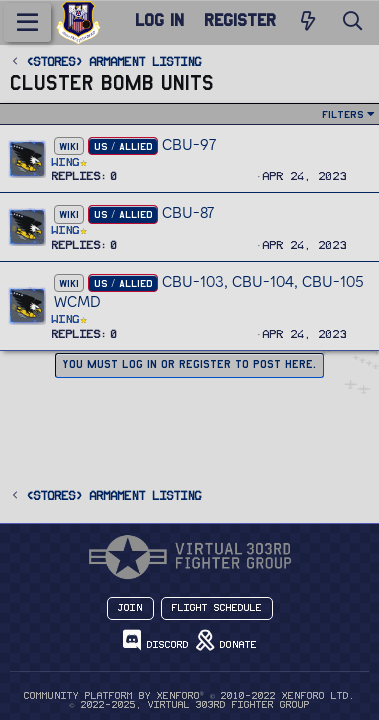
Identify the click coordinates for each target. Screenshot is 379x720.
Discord (156, 640)
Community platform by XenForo (189, 696)
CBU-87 (188, 212)
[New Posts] (308, 22)
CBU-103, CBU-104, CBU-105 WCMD (209, 292)
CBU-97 (189, 144)
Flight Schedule (217, 608)
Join (130, 608)
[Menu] (27, 22)
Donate (226, 640)
